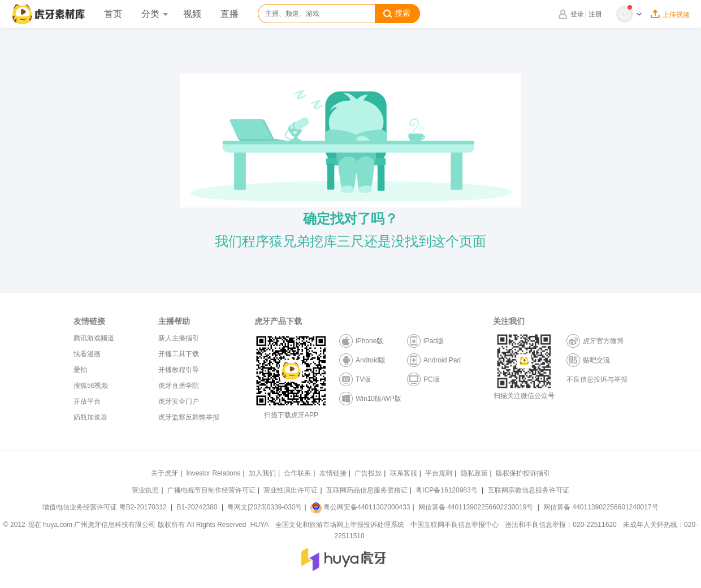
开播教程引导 (179, 370)
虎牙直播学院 (179, 386)
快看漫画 (87, 354)
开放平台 (87, 401)
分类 (154, 14)
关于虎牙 (165, 473)
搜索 (397, 14)
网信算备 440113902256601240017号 (601, 507)
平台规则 (439, 473)
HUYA (259, 525)
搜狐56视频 (91, 386)
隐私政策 (474, 473)
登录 (577, 14)
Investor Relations (213, 473)
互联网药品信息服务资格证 (367, 490)
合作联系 (297, 473)
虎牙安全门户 (179, 401)
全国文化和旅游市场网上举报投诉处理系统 (340, 525)
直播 (230, 14)
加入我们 (262, 473)
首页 (113, 14)
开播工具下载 (179, 354)
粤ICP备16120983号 (446, 490)
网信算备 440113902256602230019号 (476, 507)
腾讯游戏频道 (94, 338)
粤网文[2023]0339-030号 (265, 507)
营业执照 (145, 490)
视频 (192, 14)
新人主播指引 (179, 338)
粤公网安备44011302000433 (360, 507)
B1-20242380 (198, 507)
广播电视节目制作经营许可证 (211, 490)
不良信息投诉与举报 (597, 379)
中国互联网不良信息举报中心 (455, 525)
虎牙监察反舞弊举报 (189, 417)
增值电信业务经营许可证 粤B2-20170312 (105, 507)
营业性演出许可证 (291, 490)
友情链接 (333, 473)
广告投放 (368, 473)
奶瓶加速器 (90, 417)
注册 (595, 14)
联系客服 (404, 473)
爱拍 (80, 370)
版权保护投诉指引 (523, 473)
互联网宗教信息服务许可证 (529, 490)
